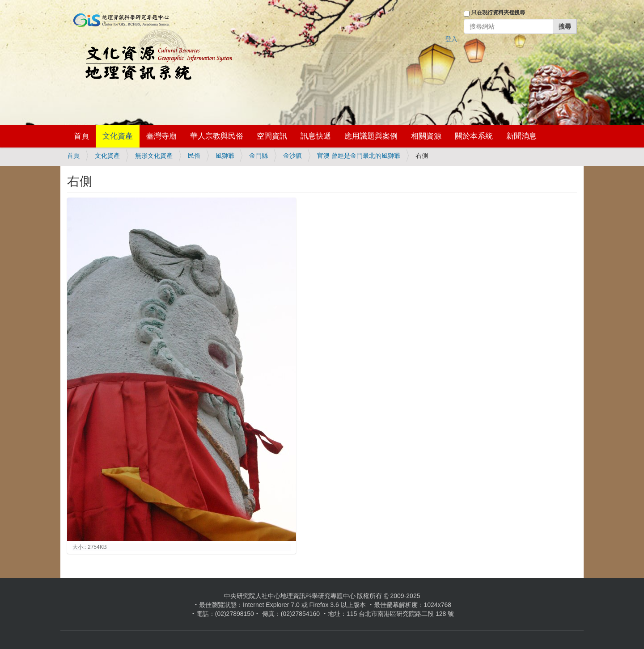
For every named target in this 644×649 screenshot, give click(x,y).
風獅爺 (225, 156)
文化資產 (118, 136)
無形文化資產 (154, 156)
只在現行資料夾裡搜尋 (498, 13)
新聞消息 (521, 136)
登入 (451, 39)
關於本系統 (474, 136)
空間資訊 (272, 136)
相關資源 (426, 136)
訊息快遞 (316, 136)
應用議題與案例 (371, 136)
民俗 (194, 156)
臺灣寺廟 (161, 136)
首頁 (81, 136)
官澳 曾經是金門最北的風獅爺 (359, 156)
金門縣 (258, 156)
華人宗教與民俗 (217, 136)
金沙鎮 (292, 156)
